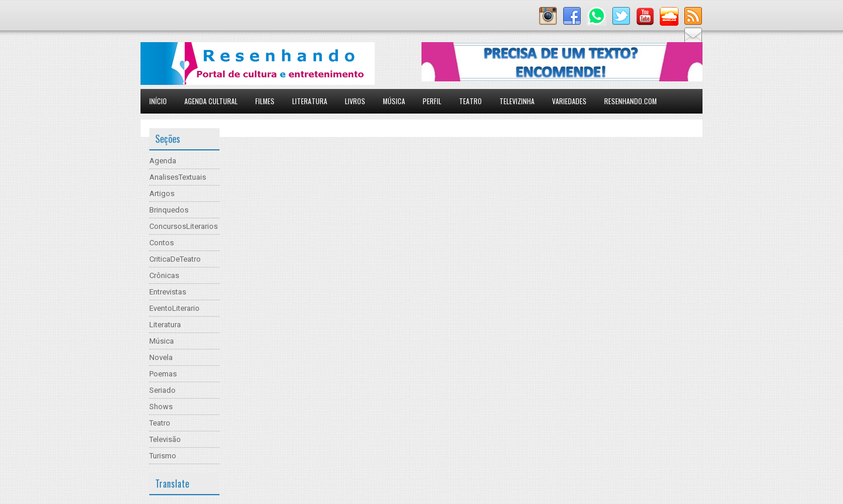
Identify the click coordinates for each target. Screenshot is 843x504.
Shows (161, 407)
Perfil (432, 101)
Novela (161, 357)
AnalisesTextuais (178, 177)
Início (158, 101)
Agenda (163, 161)
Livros (355, 101)
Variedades (569, 101)
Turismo (163, 456)
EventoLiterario (174, 308)
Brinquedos (169, 210)
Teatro (470, 101)
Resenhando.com (630, 101)
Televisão (165, 439)
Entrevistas (168, 292)
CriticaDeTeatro (175, 259)
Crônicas (164, 275)
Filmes (265, 101)
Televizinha (517, 101)
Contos (162, 243)
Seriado (162, 390)
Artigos (162, 193)
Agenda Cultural (211, 101)
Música (394, 101)
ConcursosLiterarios (184, 226)
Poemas (163, 374)
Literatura (310, 101)
